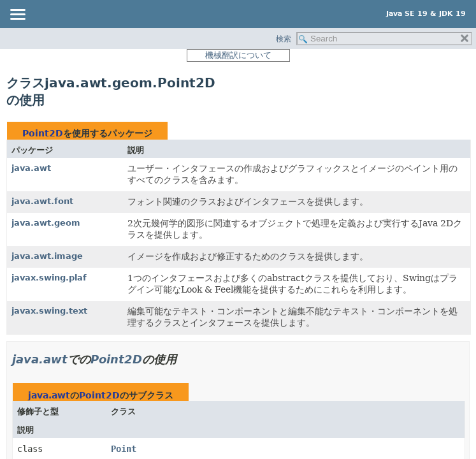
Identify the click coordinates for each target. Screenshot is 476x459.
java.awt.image (47, 256)
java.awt (31, 168)
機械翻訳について (238, 55)
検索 (284, 39)
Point (124, 449)
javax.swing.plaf (49, 278)
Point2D (43, 133)
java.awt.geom (46, 223)
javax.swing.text (49, 311)
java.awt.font (42, 201)
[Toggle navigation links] (17, 15)
